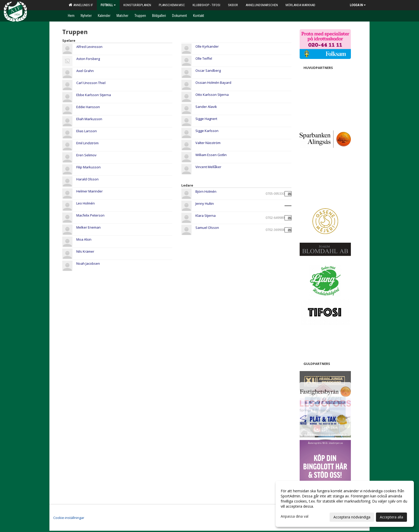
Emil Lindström (87, 143)
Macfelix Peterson (90, 215)
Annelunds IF (81, 5)
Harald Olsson (87, 179)
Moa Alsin (84, 239)
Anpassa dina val (295, 516)
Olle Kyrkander (207, 46)
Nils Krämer (85, 251)
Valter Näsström (208, 143)
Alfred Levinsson (89, 47)
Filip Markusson (88, 167)
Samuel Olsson (207, 228)
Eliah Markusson (89, 119)
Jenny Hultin (205, 203)
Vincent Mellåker (208, 167)
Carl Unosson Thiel (91, 83)
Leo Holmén (86, 203)
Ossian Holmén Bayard (213, 83)
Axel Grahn (85, 71)
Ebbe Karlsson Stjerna (94, 95)
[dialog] (345, 504)
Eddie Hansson (88, 107)
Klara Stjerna (206, 216)
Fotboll (108, 5)
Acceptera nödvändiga (352, 517)
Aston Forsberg (88, 59)
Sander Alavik (206, 107)
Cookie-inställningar (69, 518)
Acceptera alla (391, 517)
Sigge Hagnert (206, 119)
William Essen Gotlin (211, 155)
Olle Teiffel (204, 58)
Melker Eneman (88, 227)
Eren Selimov (86, 155)
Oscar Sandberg (208, 70)
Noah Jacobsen (88, 263)
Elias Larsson (87, 131)
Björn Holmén (206, 191)
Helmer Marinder (90, 191)
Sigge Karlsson (207, 131)
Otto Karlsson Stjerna (212, 95)
